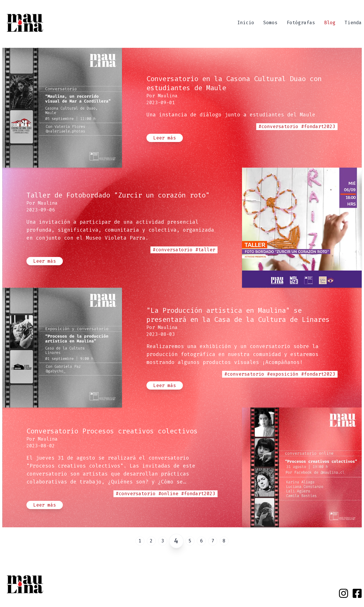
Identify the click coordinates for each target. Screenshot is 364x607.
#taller (205, 250)
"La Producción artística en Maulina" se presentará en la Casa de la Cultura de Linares (238, 315)
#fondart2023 (318, 126)
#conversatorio (278, 126)
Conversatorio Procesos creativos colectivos (112, 431)
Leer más (165, 138)
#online (168, 494)
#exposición (283, 374)
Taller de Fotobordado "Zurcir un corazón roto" (118, 195)
